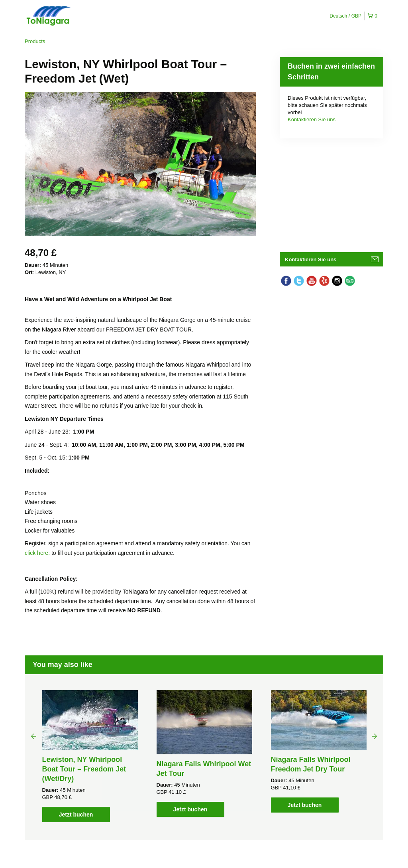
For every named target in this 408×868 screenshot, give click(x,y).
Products (35, 41)
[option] (90, 756)
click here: (38, 553)
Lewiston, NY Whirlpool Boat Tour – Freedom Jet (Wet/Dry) (84, 769)
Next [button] (375, 736)
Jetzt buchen (76, 815)
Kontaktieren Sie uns (312, 119)
